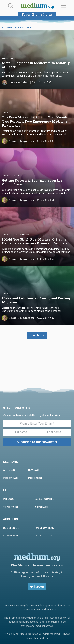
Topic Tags (10, 507)
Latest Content (45, 499)
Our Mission (11, 528)
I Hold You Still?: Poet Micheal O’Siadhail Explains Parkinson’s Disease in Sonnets (35, 241)
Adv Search (42, 507)
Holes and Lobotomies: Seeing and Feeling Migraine (36, 300)
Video (17, 176)
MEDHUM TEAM (45, 528)
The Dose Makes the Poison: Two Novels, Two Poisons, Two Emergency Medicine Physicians (35, 121)
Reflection (8, 59)
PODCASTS (35, 478)
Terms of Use (42, 638)
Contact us (44, 536)
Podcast (6, 113)
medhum (37, 6)
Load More (37, 335)
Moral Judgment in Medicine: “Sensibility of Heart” (36, 65)
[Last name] (54, 432)
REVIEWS (33, 470)
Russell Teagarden (21, 141)
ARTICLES (9, 470)
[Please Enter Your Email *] (37, 424)
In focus (9, 499)
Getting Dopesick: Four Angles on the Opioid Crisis (32, 182)
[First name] (20, 432)
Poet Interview (22, 235)
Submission (11, 536)
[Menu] (64, 6)
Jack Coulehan (19, 82)
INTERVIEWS (10, 478)
